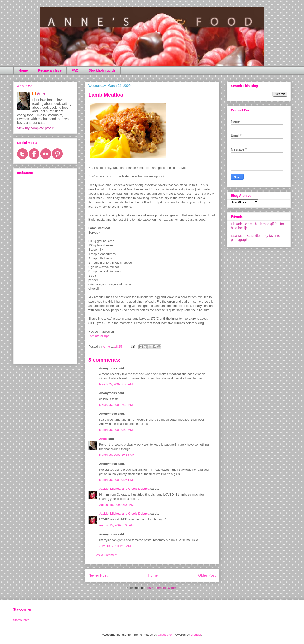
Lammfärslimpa (99, 336)
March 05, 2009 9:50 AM (116, 430)
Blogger (196, 635)
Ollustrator (165, 635)
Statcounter (21, 620)
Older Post (207, 575)
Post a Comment (106, 555)
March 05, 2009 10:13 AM (117, 455)
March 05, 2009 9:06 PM (116, 480)
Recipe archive (50, 70)
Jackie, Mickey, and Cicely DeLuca (124, 489)
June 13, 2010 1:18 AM (115, 546)
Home (23, 70)
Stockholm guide (102, 70)
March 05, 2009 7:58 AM (116, 405)
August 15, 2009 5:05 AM (116, 525)
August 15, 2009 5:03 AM (116, 505)
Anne (103, 439)
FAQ (75, 70)
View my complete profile (36, 128)
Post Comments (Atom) (161, 588)
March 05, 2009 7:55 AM (116, 384)
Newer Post (98, 575)
